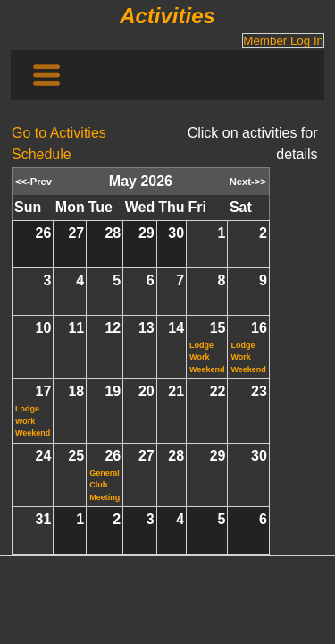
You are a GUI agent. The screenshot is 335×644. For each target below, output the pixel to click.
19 (113, 391)
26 (44, 233)
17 (44, 391)
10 (44, 328)
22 (218, 391)
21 (176, 391)
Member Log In (283, 41)
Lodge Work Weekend (207, 357)
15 (218, 328)
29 (147, 233)
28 (113, 233)
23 (259, 391)
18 (76, 391)
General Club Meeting (105, 485)
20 (147, 391)
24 (44, 456)
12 (113, 328)
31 (44, 519)
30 (176, 233)
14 (176, 328)
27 (76, 233)
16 (259, 328)
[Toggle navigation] (46, 75)
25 (76, 456)
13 (147, 328)
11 (76, 328)
